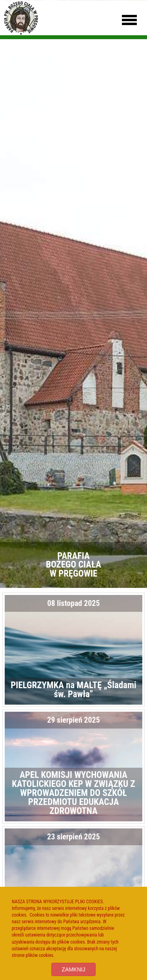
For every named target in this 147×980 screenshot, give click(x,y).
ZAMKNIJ (74, 969)
